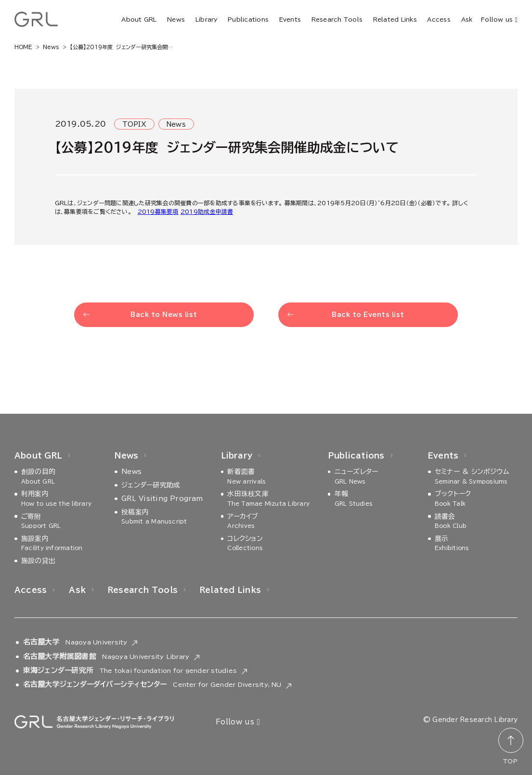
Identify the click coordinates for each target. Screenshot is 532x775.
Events (290, 19)
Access (439, 19)
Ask (467, 19)
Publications (248, 19)
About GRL (139, 19)
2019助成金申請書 (207, 211)
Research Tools (337, 19)
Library (207, 19)
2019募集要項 (158, 211)
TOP (510, 761)
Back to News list (164, 315)
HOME (23, 47)
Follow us (499, 20)
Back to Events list (368, 315)
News (176, 19)
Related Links (395, 19)
